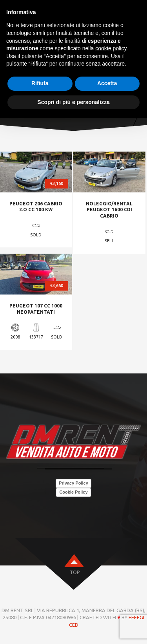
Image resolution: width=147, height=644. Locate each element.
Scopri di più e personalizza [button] (73, 102)
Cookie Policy (73, 492)
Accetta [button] (107, 83)
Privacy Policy (73, 483)
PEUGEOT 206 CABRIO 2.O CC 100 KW (36, 207)
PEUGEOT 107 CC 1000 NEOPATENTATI (36, 309)
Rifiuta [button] (40, 83)
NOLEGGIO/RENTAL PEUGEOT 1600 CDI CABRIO (109, 210)
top (75, 572)
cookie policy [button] (111, 48)
